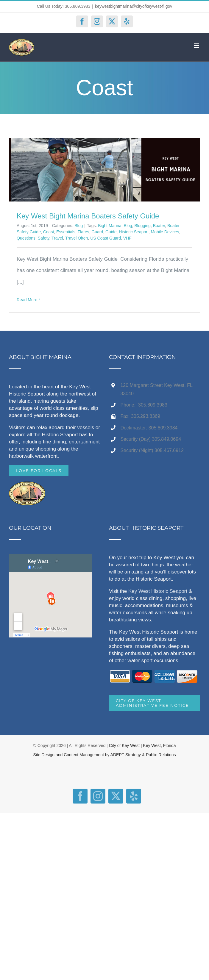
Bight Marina (110, 226)
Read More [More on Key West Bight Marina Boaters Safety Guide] (27, 300)
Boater (159, 226)
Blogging (142, 226)
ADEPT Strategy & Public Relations (143, 755)
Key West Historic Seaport (158, 591)
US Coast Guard (106, 238)
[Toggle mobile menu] (197, 46)
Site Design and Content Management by (72, 755)
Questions (26, 238)
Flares (84, 232)
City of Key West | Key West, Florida (142, 745)
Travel (57, 238)
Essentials (66, 232)
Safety (44, 238)
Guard (97, 232)
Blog (79, 226)
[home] (27, 487)
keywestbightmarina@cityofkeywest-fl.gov (134, 6)
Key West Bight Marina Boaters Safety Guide (88, 216)
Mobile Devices (165, 232)
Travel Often (77, 238)
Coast (49, 232)
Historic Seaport (134, 232)
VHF (127, 238)
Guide (111, 232)
